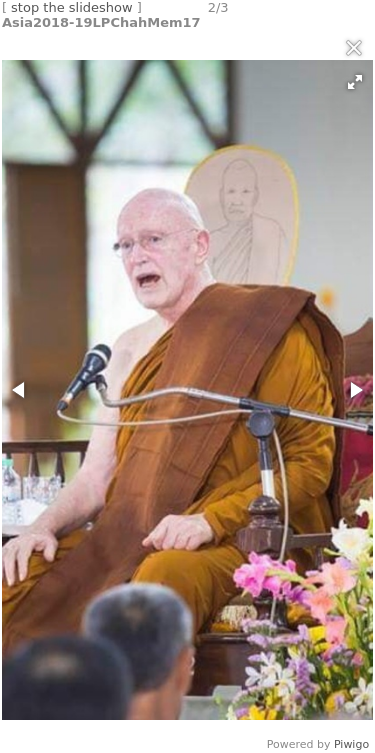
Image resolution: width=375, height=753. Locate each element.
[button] (355, 82)
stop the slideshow (72, 7)
